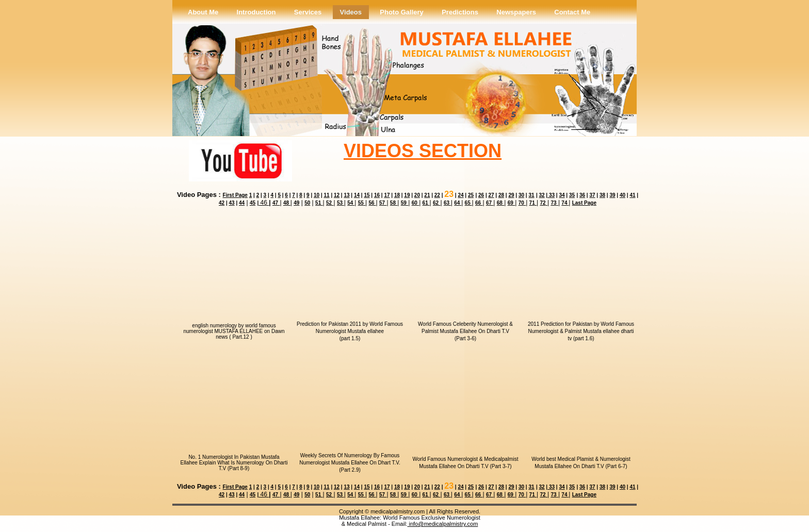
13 (346, 195)
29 (511, 195)
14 (357, 195)
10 (317, 195)
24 (460, 195)
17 (387, 195)
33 (551, 195)
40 (622, 195)
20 (417, 195)
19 (407, 195)
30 (521, 195)
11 (326, 195)
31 (531, 195)
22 (437, 195)
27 (491, 195)
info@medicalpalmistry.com (442, 524)
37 (592, 195)
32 (541, 195)
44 (242, 203)
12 (337, 195)
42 (222, 203)
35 (572, 195)
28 (501, 195)
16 (377, 195)
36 (582, 195)
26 (481, 195)
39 (612, 195)
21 (427, 195)
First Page (235, 195)
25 (471, 195)
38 (602, 195)
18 (397, 195)
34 (562, 195)
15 (367, 195)
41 (632, 195)
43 (232, 203)
